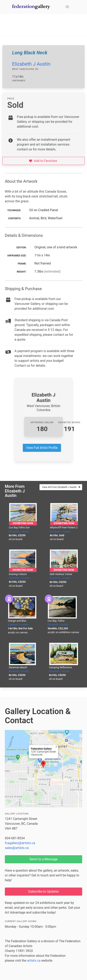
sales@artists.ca (17, 848)
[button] (67, 7)
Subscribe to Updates (43, 891)
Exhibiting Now (23, 523)
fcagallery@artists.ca (20, 843)
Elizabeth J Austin (31, 64)
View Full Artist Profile (42, 448)
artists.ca (34, 961)
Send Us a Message (43, 859)
